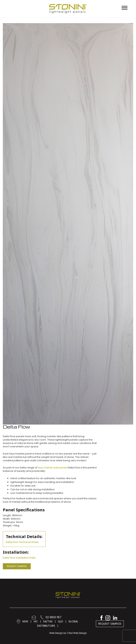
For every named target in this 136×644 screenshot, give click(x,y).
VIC (36, 621)
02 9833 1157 (51, 617)
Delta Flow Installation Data (19, 558)
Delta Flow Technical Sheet (22, 542)
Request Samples (17, 566)
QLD (60, 621)
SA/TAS (48, 621)
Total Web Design (77, 633)
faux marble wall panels (52, 468)
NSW (25, 621)
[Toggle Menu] (125, 8)
